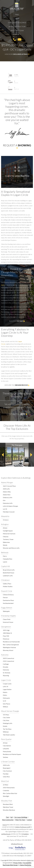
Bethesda (5, 552)
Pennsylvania (7, 751)
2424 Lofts (6, 489)
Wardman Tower (8, 807)
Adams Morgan (7, 482)
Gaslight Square (8, 531)
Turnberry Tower (8, 539)
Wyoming (6, 675)
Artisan (5, 743)
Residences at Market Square (12, 754)
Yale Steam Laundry (9, 735)
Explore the (17, 385)
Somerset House (8, 622)
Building (17, 321)
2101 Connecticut (8, 661)
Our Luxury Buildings (17, 23)
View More (17, 54)
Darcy (5, 556)
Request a (17, 146)
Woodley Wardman (9, 810)
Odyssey (6, 537)
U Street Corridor (8, 762)
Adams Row (7, 495)
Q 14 (4, 701)
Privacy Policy (18, 863)
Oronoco (6, 520)
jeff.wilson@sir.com (19, 39)
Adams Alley (7, 492)
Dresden (6, 667)
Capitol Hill (5, 566)
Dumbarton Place (8, 600)
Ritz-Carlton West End (10, 793)
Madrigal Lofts (8, 723)
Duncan (5, 597)
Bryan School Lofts (9, 570)
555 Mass (6, 715)
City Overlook (7, 771)
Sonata (5, 726)
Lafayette (6, 749)
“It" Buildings (25, 834)
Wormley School (8, 650)
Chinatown (5, 580)
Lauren (5, 562)
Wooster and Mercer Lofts (11, 548)
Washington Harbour (9, 647)
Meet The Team (17, 31)
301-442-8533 (15, 39)
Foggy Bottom (7, 608)
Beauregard (7, 768)
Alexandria (5, 516)
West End (5, 781)
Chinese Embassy (8, 595)
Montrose (6, 639)
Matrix (5, 692)
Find (17, 15)
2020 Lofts (6, 765)
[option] (17, 455)
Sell (17, 19)
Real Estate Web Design (10, 865)
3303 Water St (7, 633)
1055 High (6, 630)
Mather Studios (8, 586)
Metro (5, 695)
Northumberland (8, 603)
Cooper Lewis (7, 684)
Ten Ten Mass (7, 729)
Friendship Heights (8, 616)
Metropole (6, 698)
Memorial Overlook (9, 534)
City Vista (6, 720)
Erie (4, 500)
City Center (6, 717)
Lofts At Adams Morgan (10, 506)
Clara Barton (7, 746)
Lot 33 (5, 509)
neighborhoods (6, 834)
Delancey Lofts (8, 497)
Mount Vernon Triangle (10, 711)
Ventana (5, 757)
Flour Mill (6, 636)
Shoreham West (8, 804)
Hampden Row (8, 559)
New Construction (17, 27)
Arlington (5, 524)
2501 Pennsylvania (9, 788)
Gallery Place (7, 584)
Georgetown (6, 627)
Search (5, 825)
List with (17, 414)
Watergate (6, 611)
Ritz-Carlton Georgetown (11, 645)
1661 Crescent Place (9, 486)
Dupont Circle (7, 591)
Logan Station (7, 689)
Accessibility (27, 863)
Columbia (6, 790)
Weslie (5, 545)
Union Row (6, 777)
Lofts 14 (5, 686)
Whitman (6, 732)
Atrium (5, 528)
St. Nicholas (7, 673)
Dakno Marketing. (26, 865)
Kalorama (5, 655)
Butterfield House (9, 573)
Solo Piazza (6, 704)
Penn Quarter (6, 739)
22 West (6, 785)
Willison (5, 707)
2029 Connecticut (8, 658)
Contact (17, 35)
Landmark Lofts (8, 576)
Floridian (6, 774)
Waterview (6, 542)
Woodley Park (7, 801)
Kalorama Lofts (8, 503)
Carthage (6, 664)
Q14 (3, 285)
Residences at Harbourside (11, 642)
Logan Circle (6, 680)
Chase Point (7, 619)
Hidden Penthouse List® (23, 827)
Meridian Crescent (9, 512)
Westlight (6, 796)
